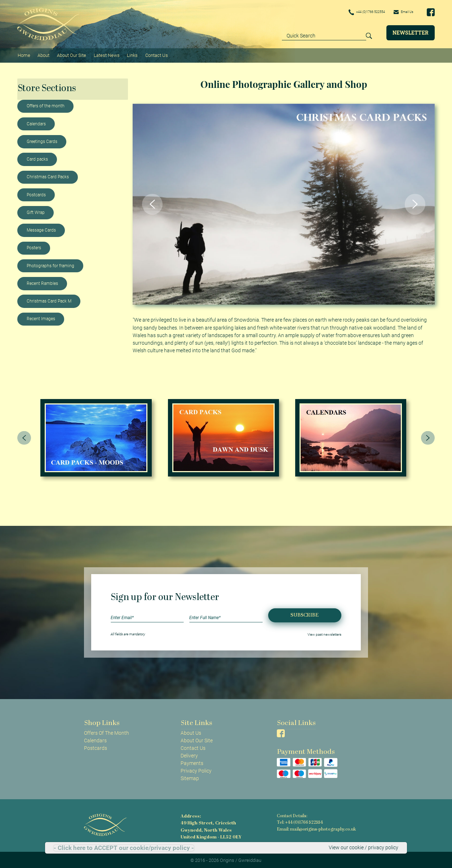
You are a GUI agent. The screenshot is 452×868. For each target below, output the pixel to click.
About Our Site (70, 54)
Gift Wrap (36, 211)
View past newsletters (324, 632)
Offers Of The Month (107, 731)
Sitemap (190, 777)
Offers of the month (46, 104)
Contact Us (154, 54)
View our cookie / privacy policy (364, 848)
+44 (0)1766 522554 (355, 12)
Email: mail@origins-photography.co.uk (314, 827)
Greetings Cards (42, 140)
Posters (34, 246)
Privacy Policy (196, 769)
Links (130, 54)
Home (24, 54)
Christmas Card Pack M (49, 299)
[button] (152, 202)
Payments (192, 761)
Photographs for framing (50, 264)
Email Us (401, 12)
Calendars (36, 122)
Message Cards (41, 228)
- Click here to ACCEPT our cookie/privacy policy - (124, 848)
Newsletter (411, 33)
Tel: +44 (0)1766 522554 (300, 821)
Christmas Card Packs (48, 175)
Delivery (189, 754)
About (43, 54)
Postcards (36, 193)
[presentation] (24, 436)
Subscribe (305, 614)
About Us (191, 731)
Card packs (37, 157)
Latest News (105, 54)
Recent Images (41, 317)
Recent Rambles (42, 282)
